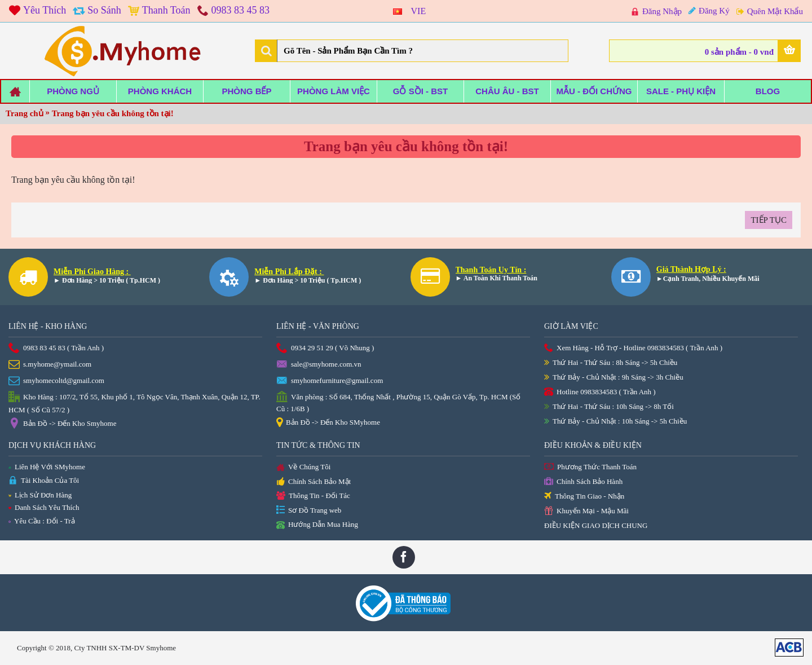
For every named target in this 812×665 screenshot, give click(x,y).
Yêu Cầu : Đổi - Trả (42, 521)
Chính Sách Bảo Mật (314, 482)
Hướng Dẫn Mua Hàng (317, 525)
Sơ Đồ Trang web (309, 511)
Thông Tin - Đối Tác (313, 496)
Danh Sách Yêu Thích (44, 507)
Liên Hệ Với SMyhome (47, 467)
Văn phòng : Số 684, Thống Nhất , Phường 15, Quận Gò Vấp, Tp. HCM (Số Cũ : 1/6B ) (398, 402)
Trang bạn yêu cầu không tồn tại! (113, 113)
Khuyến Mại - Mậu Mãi (586, 511)
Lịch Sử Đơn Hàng (40, 495)
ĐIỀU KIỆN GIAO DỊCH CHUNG (596, 525)
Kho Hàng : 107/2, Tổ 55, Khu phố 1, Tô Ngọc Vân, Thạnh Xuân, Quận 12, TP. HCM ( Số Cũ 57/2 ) (134, 403)
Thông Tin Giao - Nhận (584, 497)
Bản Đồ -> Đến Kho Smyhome (62, 424)
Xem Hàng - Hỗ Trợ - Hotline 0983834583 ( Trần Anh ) (633, 348)
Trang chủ (25, 113)
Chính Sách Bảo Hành (583, 482)
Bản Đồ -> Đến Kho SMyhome (328, 423)
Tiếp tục (769, 220)
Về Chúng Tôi (303, 468)
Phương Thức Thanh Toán (590, 467)
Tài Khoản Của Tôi (44, 481)
